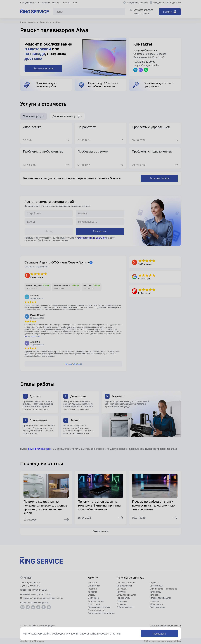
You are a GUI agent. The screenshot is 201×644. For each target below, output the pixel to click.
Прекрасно (159, 634)
